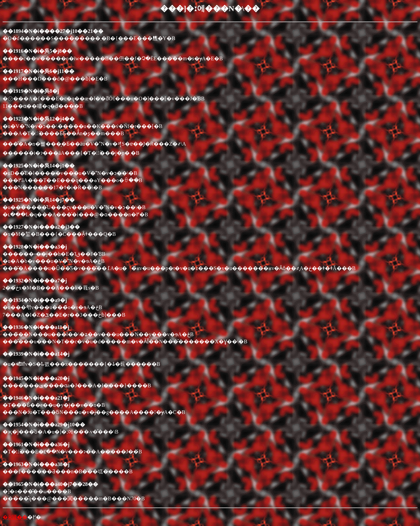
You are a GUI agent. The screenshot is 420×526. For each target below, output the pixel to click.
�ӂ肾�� (15, 517)
